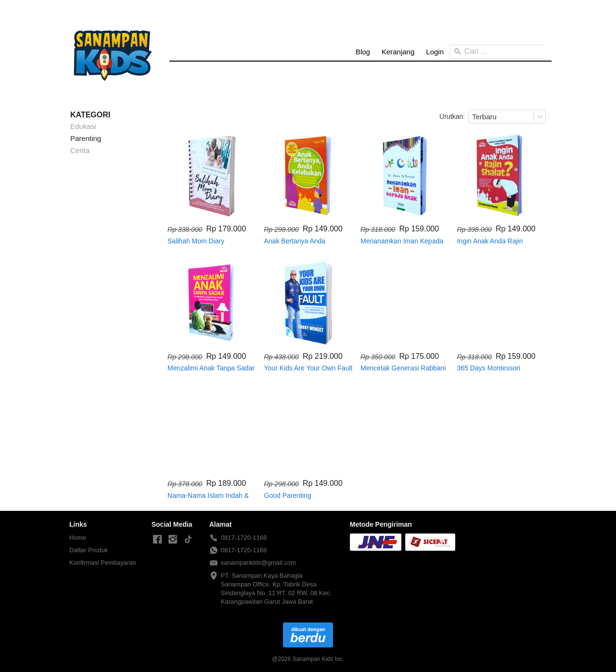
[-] (157, 540)
